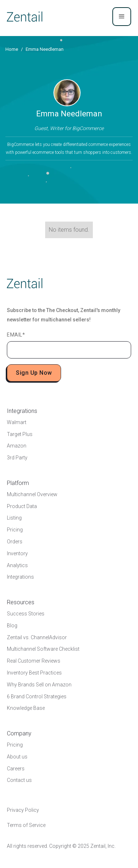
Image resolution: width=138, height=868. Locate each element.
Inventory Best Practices (34, 673)
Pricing (15, 530)
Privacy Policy (23, 810)
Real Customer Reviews (34, 661)
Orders (15, 542)
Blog (12, 626)
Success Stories (26, 614)
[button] (122, 17)
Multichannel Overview (32, 494)
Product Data (22, 506)
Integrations (20, 577)
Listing (14, 518)
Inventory (17, 553)
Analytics (17, 565)
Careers (16, 769)
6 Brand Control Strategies (37, 696)
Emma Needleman (45, 49)
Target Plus (20, 434)
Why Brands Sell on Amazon (39, 685)
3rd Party (17, 458)
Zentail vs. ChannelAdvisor (37, 637)
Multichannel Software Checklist (43, 649)
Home (12, 49)
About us (17, 757)
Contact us (19, 780)
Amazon (17, 446)
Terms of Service (26, 825)
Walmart (17, 422)
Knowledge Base (26, 708)
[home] (25, 17)
